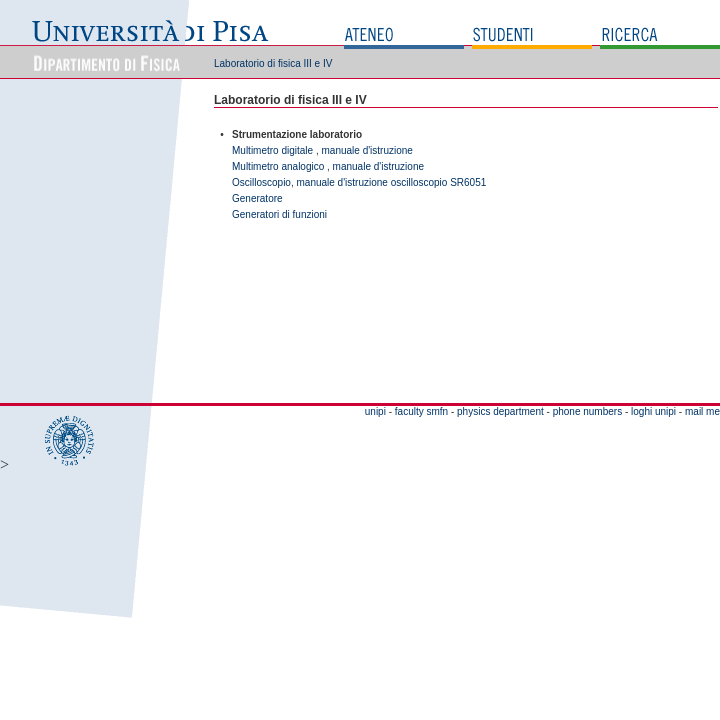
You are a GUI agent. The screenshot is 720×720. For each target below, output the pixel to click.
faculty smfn (421, 411)
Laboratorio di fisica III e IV (273, 63)
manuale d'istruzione (367, 150)
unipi (375, 411)
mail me (702, 411)
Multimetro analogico (278, 166)
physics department (500, 411)
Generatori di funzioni (279, 214)
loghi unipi (653, 411)
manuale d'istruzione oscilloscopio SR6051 (391, 182)
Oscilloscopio (261, 182)
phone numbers (588, 411)
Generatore (257, 198)
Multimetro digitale (272, 150)
